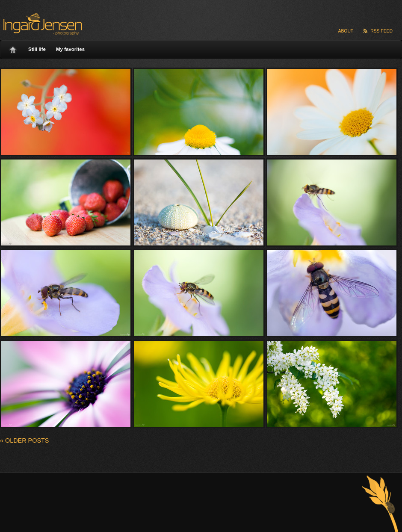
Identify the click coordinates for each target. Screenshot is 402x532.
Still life (37, 49)
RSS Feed (381, 31)
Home (13, 47)
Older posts (24, 440)
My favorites (70, 49)
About (346, 31)
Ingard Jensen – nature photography (41, 24)
